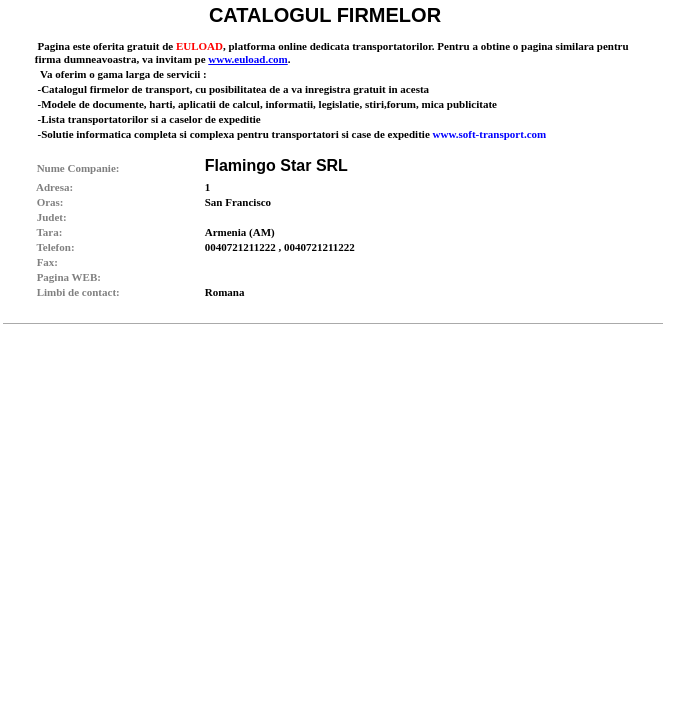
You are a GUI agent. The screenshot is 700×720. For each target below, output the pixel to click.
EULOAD (199, 46)
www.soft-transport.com (490, 134)
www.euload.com (247, 59)
